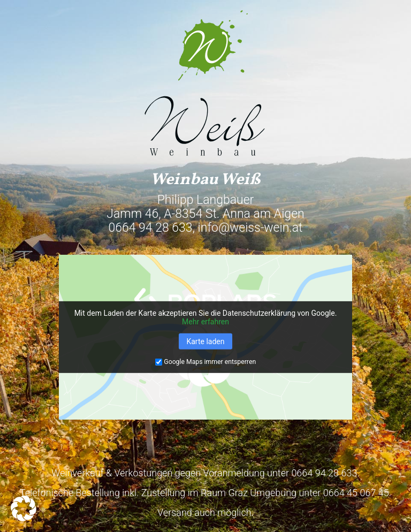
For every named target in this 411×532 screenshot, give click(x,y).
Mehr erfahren (205, 322)
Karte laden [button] (205, 341)
